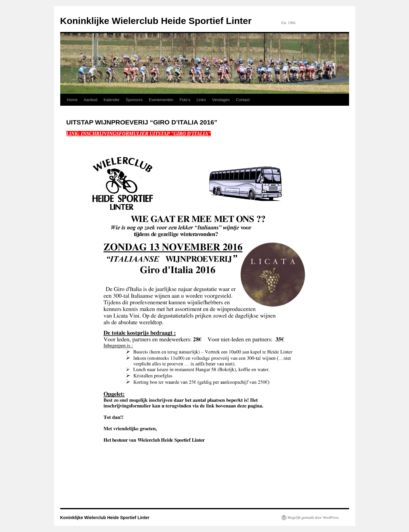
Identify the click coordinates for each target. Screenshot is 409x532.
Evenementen (161, 100)
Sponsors (134, 100)
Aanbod (90, 100)
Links (201, 100)
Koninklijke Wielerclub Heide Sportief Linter (156, 21)
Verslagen (221, 100)
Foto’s (185, 100)
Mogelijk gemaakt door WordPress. (314, 518)
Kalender (112, 100)
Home (72, 100)
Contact (243, 100)
